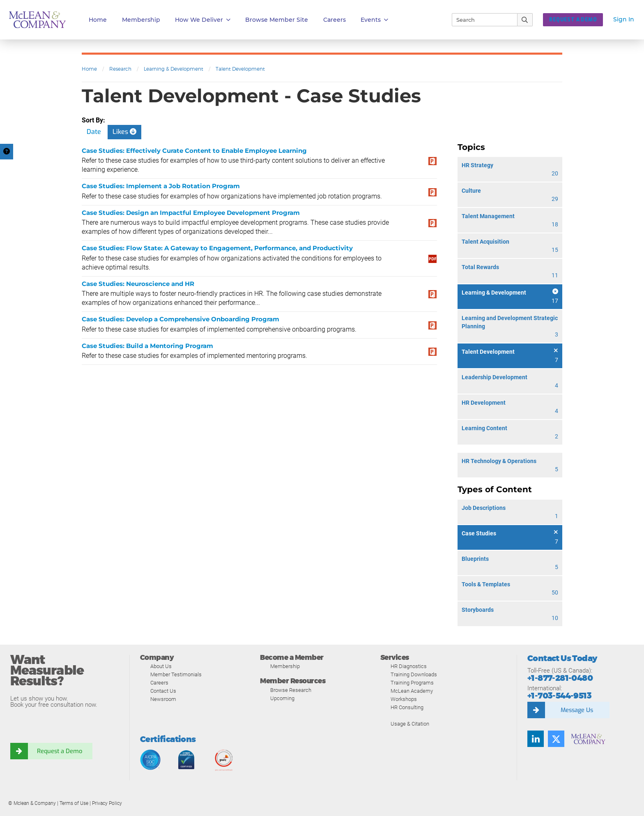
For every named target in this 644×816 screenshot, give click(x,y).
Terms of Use (74, 803)
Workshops (404, 699)
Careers (159, 683)
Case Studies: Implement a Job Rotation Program (161, 186)
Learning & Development (174, 69)
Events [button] (374, 20)
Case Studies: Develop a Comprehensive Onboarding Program (181, 319)
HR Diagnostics (409, 666)
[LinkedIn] (536, 739)
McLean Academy (412, 691)
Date (94, 132)
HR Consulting (407, 707)
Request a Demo (60, 751)
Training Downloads (414, 674)
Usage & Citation (410, 724)
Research (120, 69)
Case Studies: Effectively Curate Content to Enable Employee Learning (194, 151)
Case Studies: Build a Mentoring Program (147, 346)
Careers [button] (335, 20)
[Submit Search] (525, 20)
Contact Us (163, 691)
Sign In (624, 19)
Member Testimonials (176, 674)
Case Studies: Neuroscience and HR (138, 284)
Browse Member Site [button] (277, 20)
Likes (124, 132)
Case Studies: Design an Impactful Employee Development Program (191, 213)
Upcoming (282, 698)
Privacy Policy (107, 803)
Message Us (577, 710)
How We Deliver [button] (203, 20)
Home (98, 20)
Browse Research (291, 690)
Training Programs (412, 683)
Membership (141, 20)
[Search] (481, 20)
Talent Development (240, 69)
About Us (161, 666)
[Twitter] (556, 739)
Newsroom (163, 699)
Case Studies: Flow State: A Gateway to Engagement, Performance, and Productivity (217, 248)
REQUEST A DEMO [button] (573, 20)
